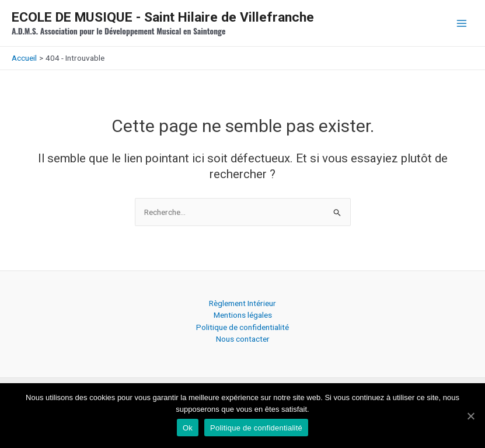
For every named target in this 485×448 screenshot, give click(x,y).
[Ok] (470, 416)
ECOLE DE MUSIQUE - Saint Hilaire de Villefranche (163, 17)
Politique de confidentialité (242, 327)
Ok (188, 428)
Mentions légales (243, 315)
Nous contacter (243, 339)
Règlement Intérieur (242, 303)
